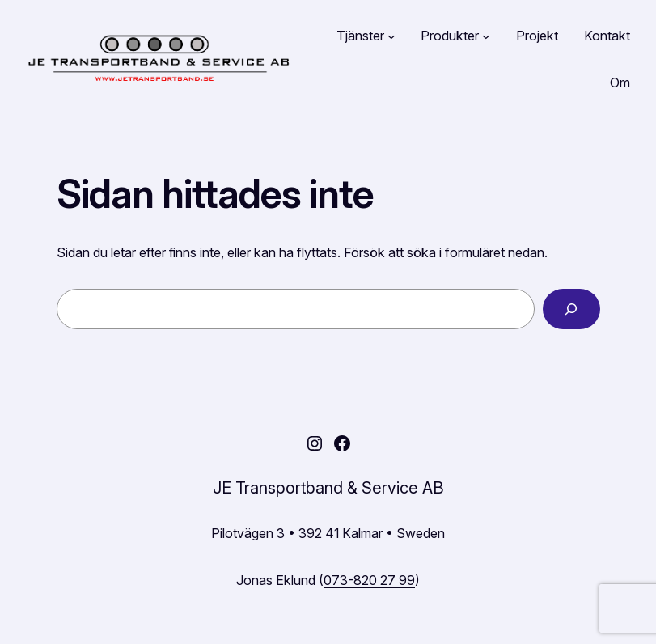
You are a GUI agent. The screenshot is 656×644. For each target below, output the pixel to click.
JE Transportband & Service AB (328, 488)
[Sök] (571, 309)
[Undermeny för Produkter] (486, 36)
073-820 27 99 (369, 580)
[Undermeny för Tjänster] (391, 36)
